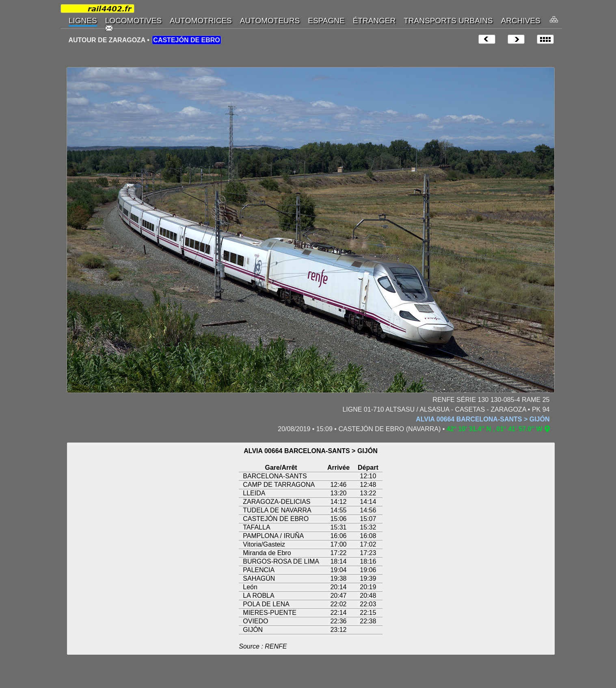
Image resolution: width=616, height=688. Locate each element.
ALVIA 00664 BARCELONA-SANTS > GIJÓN (483, 419)
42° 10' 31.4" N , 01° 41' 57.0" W (495, 429)
